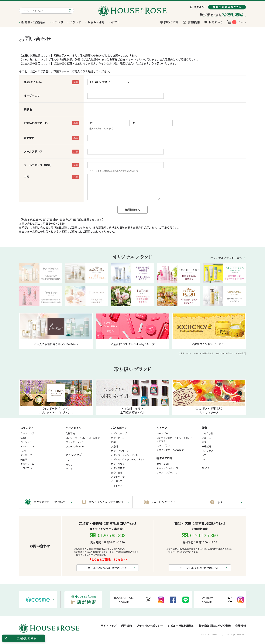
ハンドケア (117, 481)
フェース (206, 438)
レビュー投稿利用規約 (181, 626)
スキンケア (27, 428)
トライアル (26, 468)
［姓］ (91, 123)
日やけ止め (117, 472)
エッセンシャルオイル (168, 468)
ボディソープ (118, 438)
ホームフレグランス (167, 472)
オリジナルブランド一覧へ (226, 258)
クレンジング (27, 433)
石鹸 (113, 442)
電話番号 (29, 138)
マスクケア (208, 451)
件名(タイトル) (33, 82)
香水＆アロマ (164, 458)
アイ (68, 460)
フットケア (117, 485)
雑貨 (205, 428)
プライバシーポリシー (150, 626)
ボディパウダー (119, 464)
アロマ (205, 459)
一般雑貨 (206, 446)
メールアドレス (33, 151)
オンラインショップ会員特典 (106, 502)
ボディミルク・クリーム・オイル (128, 459)
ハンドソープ (118, 477)
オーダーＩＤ (32, 96)
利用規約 (126, 626)
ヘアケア (162, 428)
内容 (26, 177)
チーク (69, 469)
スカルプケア (163, 445)
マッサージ (26, 455)
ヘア (204, 455)
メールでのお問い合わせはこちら (108, 568)
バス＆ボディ (119, 428)
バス (204, 442)
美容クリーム (27, 464)
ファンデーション (75, 442)
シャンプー (162, 433)
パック (24, 451)
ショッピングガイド (163, 502)
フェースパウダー (75, 446)
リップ (69, 465)
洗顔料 (24, 438)
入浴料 (115, 446)
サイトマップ (108, 626)
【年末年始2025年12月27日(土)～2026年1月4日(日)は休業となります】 (62, 220)
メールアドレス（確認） (38, 165)
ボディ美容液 (118, 468)
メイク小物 (208, 433)
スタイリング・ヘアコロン (170, 450)
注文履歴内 (87, 55)
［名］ (134, 123)
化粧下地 (70, 433)
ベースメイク (74, 428)
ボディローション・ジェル (125, 455)
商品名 (28, 109)
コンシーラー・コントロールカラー (84, 438)
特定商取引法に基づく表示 (215, 626)
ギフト (206, 468)
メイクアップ (74, 455)
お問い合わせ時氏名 (36, 123)
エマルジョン (27, 446)
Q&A (220, 502)
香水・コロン (163, 464)
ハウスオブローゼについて (50, 502)
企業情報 (241, 626)
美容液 (24, 459)
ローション (26, 442)
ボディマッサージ (120, 451)
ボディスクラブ (119, 433)
